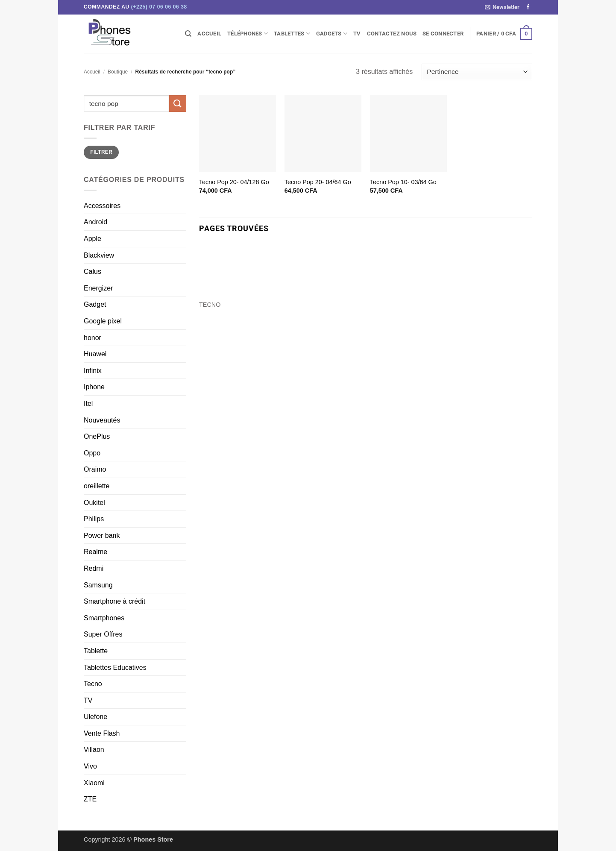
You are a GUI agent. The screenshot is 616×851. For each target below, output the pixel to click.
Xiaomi (94, 783)
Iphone (94, 387)
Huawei (95, 354)
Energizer (98, 288)
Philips (94, 519)
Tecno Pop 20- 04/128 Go (234, 182)
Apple (92, 239)
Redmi (94, 568)
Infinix (93, 371)
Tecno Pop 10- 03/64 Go (403, 182)
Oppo (92, 453)
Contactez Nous (392, 34)
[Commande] (477, 72)
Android (95, 222)
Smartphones (104, 618)
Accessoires (102, 206)
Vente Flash (102, 733)
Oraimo (95, 469)
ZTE (90, 799)
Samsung (98, 585)
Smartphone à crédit (114, 601)
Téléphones (248, 34)
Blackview (99, 255)
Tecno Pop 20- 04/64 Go (318, 182)
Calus (92, 271)
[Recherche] (188, 34)
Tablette (96, 651)
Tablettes (292, 34)
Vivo (90, 766)
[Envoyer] (178, 104)
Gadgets (332, 34)
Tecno (93, 684)
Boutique (118, 72)
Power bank (102, 536)
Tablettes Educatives (115, 668)
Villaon (94, 750)
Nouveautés (102, 420)
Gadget (95, 304)
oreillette (97, 486)
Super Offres (103, 634)
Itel (88, 403)
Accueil (209, 34)
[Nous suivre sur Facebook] (528, 7)
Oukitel (94, 503)
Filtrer (101, 152)
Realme (95, 552)
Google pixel (103, 321)
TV (357, 34)
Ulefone (95, 717)
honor (92, 338)
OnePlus (97, 436)
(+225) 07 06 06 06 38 (159, 7)
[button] (502, 7)
